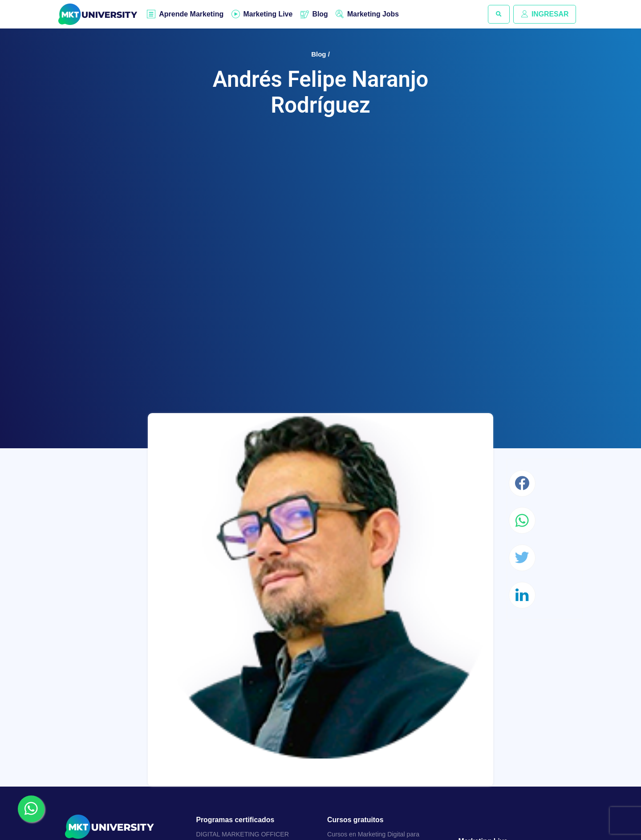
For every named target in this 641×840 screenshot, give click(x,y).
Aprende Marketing (192, 14)
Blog (321, 14)
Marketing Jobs (375, 14)
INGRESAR (544, 14)
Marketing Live (268, 14)
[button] (498, 14)
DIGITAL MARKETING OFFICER (243, 835)
